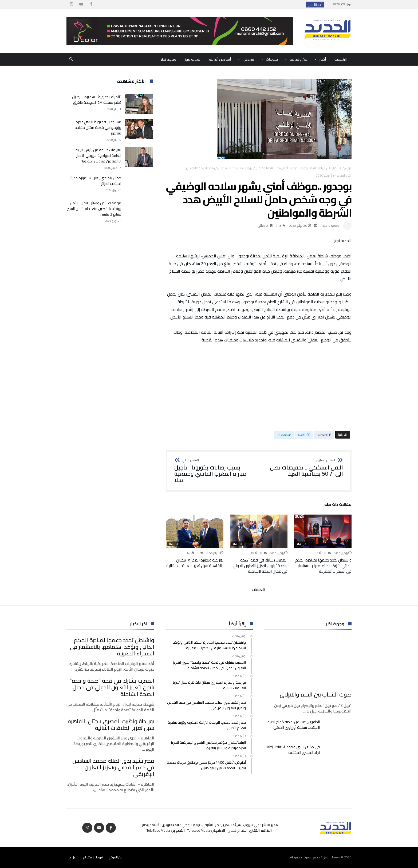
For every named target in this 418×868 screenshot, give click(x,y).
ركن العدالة (320, 168)
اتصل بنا (73, 857)
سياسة (302, 544)
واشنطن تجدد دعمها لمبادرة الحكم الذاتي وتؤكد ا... (263, 5)
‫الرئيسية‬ (347, 168)
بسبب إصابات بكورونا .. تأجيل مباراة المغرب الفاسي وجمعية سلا (215, 471)
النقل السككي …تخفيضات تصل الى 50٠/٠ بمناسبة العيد (303, 468)
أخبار (335, 168)
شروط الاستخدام (93, 857)
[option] (323, 544)
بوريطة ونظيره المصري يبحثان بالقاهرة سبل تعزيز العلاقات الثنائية (195, 563)
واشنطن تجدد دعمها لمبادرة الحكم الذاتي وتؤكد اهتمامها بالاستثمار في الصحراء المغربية (323, 566)
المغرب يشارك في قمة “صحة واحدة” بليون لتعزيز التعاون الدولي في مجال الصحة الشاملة (260, 566)
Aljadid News (330, 226)
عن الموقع (116, 857)
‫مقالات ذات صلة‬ (338, 505)
